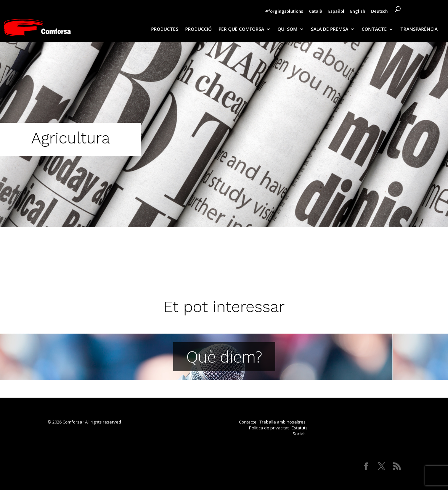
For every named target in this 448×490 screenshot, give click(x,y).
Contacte (248, 422)
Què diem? (224, 357)
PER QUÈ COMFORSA (241, 29)
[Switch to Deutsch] (379, 13)
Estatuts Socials (300, 431)
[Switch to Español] (336, 13)
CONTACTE (374, 29)
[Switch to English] (358, 13)
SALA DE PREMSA (330, 29)
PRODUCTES (165, 29)
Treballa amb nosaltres (283, 422)
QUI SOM (287, 29)
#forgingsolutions (284, 12)
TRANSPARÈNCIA (419, 29)
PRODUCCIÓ (198, 29)
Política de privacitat (269, 428)
